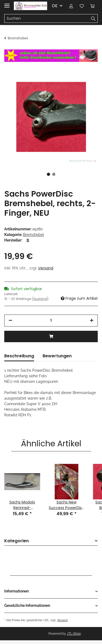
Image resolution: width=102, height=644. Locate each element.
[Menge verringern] (10, 321)
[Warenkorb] (92, 6)
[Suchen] (47, 19)
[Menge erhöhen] (92, 321)
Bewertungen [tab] (57, 356)
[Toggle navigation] (7, 3)
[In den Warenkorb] (51, 336)
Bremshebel (33, 235)
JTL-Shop (74, 634)
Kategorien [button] (17, 541)
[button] (71, 6)
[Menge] (51, 321)
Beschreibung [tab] (19, 356)
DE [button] (55, 6)
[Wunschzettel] (82, 6)
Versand (46, 268)
